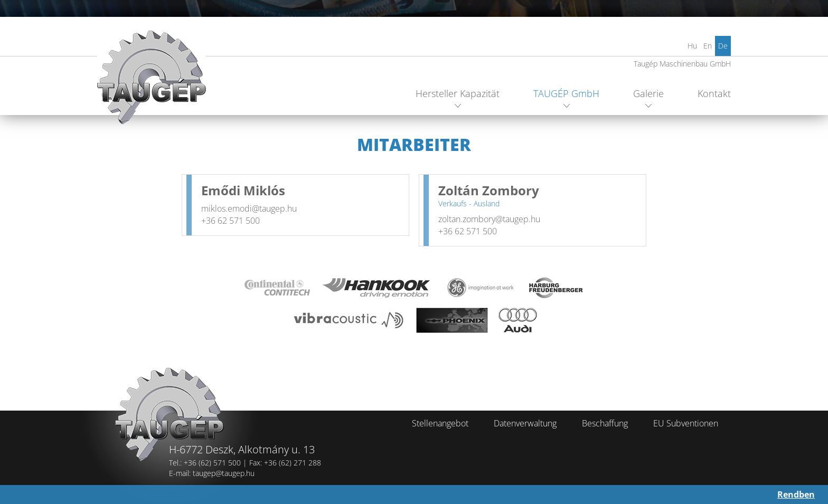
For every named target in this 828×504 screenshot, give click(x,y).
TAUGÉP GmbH (566, 93)
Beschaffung (605, 423)
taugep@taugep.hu (224, 473)
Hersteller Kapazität (458, 93)
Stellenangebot (440, 423)
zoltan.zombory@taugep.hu (489, 219)
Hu (692, 46)
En (708, 46)
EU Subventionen (686, 423)
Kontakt (714, 93)
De (723, 46)
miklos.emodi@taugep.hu (249, 208)
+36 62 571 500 (230, 221)
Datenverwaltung (525, 423)
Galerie (648, 93)
